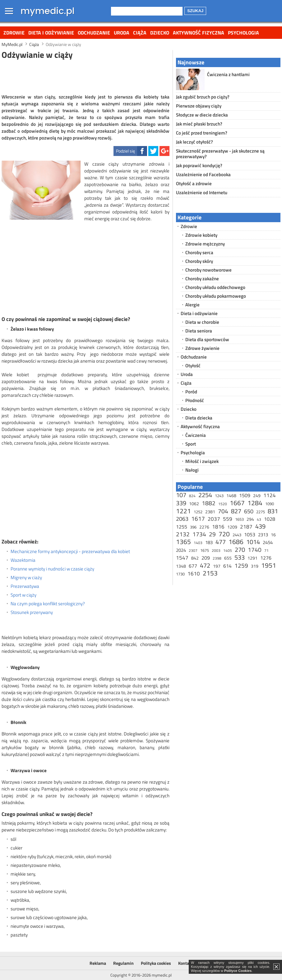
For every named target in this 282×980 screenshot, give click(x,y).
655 (228, 558)
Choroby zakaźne (202, 279)
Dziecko (160, 33)
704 (223, 511)
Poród (191, 392)
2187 (246, 527)
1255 (182, 527)
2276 (204, 527)
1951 (269, 565)
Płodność (195, 400)
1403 (198, 543)
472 (205, 565)
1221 (183, 511)
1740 (255, 550)
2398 (217, 558)
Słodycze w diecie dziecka (202, 115)
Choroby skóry (199, 261)
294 (250, 519)
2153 (210, 573)
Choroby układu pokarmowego (216, 296)
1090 (270, 504)
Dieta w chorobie (202, 322)
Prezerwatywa (25, 586)
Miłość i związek (202, 461)
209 (206, 558)
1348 (181, 566)
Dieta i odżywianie (51, 33)
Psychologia (243, 33)
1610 (194, 574)
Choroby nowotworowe (208, 270)
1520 (223, 504)
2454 (268, 542)
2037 (214, 519)
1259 (241, 565)
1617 (198, 518)
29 (212, 534)
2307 (193, 550)
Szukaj (195, 11)
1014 (253, 542)
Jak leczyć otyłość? (194, 142)
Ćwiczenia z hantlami (228, 74)
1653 (239, 519)
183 (209, 542)
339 (181, 503)
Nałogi (192, 470)
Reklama (98, 963)
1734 (199, 534)
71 (266, 550)
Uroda (122, 33)
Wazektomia (23, 560)
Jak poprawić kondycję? (199, 165)
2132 (183, 534)
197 (217, 566)
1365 (183, 542)
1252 (198, 512)
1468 (231, 495)
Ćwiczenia (196, 435)
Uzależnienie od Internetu (202, 192)
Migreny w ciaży (26, 578)
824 (192, 496)
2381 (210, 512)
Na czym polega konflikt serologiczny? (48, 604)
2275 (261, 512)
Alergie (192, 305)
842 (195, 558)
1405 (228, 550)
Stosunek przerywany (32, 612)
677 (193, 566)
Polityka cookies (156, 963)
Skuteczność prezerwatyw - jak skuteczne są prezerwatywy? (220, 154)
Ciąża (140, 33)
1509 (245, 495)
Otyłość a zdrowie (194, 183)
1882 (209, 503)
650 (249, 511)
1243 (219, 496)
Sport (191, 444)
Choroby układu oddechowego (215, 287)
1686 (236, 542)
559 (228, 519)
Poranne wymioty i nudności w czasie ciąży (52, 569)
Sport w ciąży (23, 595)
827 (236, 511)
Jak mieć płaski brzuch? (199, 124)
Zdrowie (14, 33)
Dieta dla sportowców (207, 339)
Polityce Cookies (238, 971)
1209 (232, 527)
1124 (270, 495)
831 (273, 511)
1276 (266, 558)
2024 (181, 550)
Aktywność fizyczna (199, 33)
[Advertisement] (86, 76)
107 (181, 495)
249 (257, 495)
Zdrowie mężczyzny (205, 244)
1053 (250, 534)
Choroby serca (199, 252)
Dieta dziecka (199, 418)
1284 (255, 503)
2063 (182, 519)
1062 (194, 504)
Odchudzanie (94, 33)
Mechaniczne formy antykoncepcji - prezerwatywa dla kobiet (70, 552)
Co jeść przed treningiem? (202, 133)
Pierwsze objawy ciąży (199, 106)
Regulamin (123, 963)
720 (224, 534)
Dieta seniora (199, 331)
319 (255, 566)
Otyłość (193, 366)
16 (273, 535)
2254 (205, 495)
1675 (205, 550)
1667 (237, 503)
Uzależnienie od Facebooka (203, 174)
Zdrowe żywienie (202, 348)
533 (240, 557)
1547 (182, 558)
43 (259, 519)
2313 (263, 535)
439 (260, 526)
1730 (180, 574)
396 (193, 527)
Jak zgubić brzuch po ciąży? (203, 97)
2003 (216, 550)
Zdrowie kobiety (201, 235)
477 (221, 542)
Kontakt (185, 963)
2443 (237, 535)
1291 (252, 558)
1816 (218, 527)
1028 (270, 519)
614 (227, 566)
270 (240, 550)
